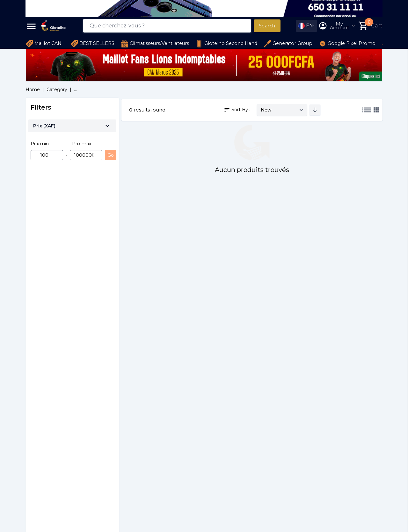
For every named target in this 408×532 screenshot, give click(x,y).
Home (33, 90)
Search (267, 26)
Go (111, 155)
